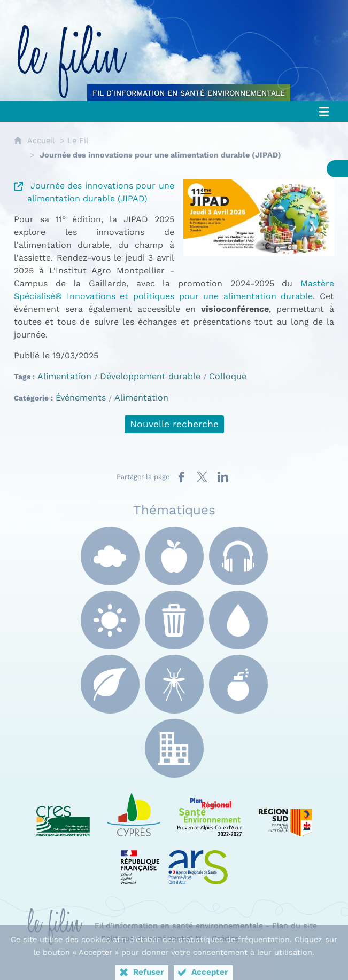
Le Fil (78, 140)
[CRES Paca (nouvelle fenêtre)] (63, 812)
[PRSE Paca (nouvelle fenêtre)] (210, 812)
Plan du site (295, 926)
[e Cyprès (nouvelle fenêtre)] (134, 812)
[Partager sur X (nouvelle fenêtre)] (202, 477)
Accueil (41, 140)
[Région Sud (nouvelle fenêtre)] (285, 812)
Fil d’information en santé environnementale (179, 926)
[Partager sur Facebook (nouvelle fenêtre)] (181, 477)
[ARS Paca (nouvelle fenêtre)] (174, 860)
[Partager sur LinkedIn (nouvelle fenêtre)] (223, 477)
